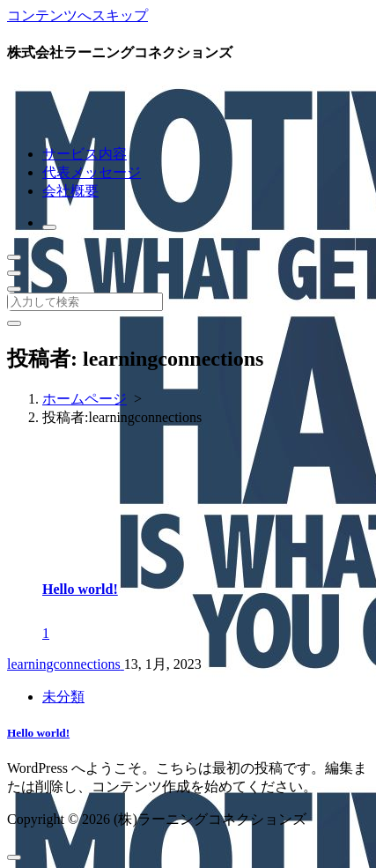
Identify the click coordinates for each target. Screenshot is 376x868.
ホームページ (85, 399)
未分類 (63, 697)
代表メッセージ (92, 172)
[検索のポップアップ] (49, 227)
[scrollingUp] (14, 857)
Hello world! (80, 589)
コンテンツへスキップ (77, 15)
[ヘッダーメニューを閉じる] (14, 273)
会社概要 (70, 191)
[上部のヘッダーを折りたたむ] (14, 289)
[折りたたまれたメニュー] (14, 257)
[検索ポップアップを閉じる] (14, 323)
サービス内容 (85, 154)
